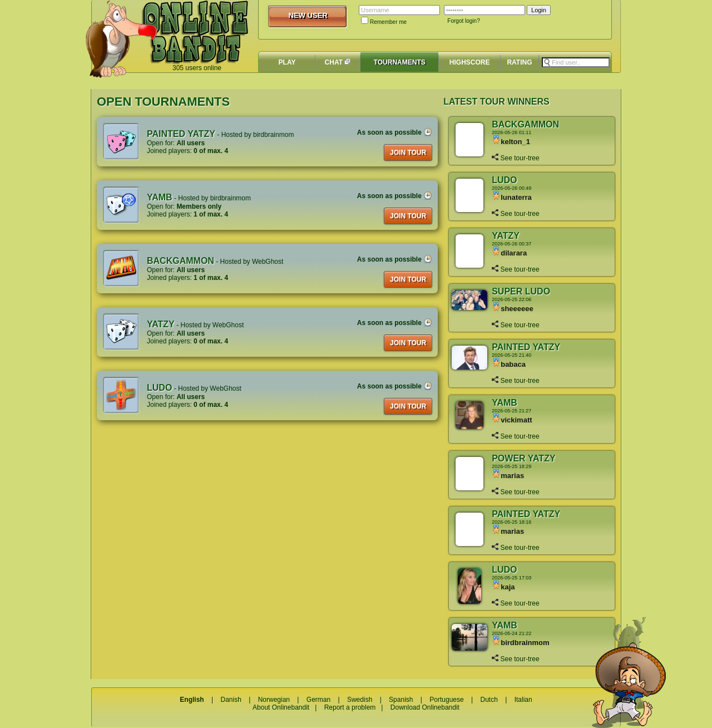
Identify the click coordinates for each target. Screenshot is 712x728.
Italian (523, 700)
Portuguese (446, 700)
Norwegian (274, 700)
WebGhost (268, 262)
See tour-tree (515, 158)
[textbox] (576, 62)
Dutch (489, 700)
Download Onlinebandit (425, 707)
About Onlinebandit (281, 707)
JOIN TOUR (408, 153)
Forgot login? (463, 21)
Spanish (401, 700)
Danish (231, 700)
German (318, 700)
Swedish (360, 700)
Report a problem (350, 707)
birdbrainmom (273, 135)
